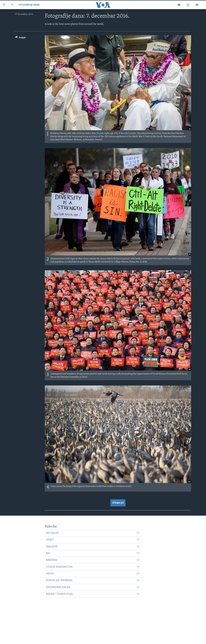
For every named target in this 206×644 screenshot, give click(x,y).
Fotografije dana (29, 5)
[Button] (20, 38)
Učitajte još (118, 503)
